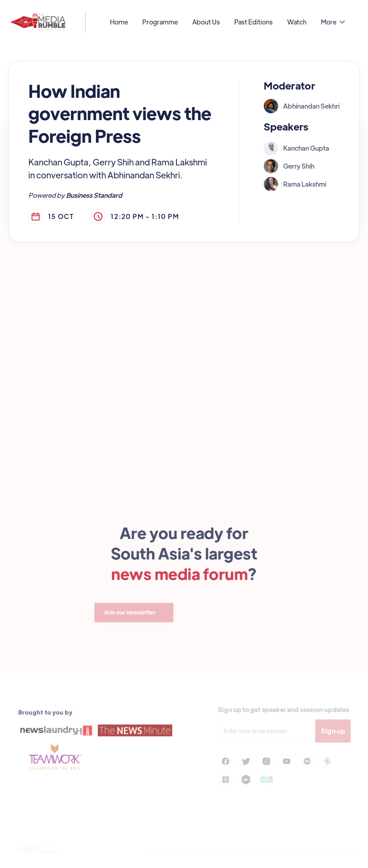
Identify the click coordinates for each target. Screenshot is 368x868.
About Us (206, 22)
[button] (333, 22)
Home (119, 22)
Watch (297, 22)
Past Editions (254, 22)
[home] (38, 22)
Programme (160, 22)
